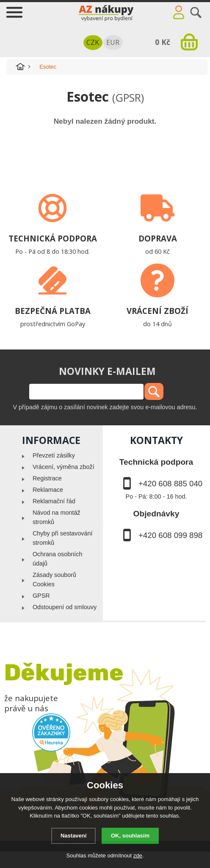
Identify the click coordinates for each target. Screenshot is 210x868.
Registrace (47, 478)
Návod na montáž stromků (57, 517)
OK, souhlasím (130, 836)
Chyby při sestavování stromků (63, 538)
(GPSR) (128, 97)
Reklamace (48, 490)
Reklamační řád (54, 501)
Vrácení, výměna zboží (64, 467)
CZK (93, 42)
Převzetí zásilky (54, 455)
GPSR (41, 596)
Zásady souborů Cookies (54, 580)
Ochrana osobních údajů (58, 559)
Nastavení (73, 836)
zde (138, 856)
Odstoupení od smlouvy (65, 607)
